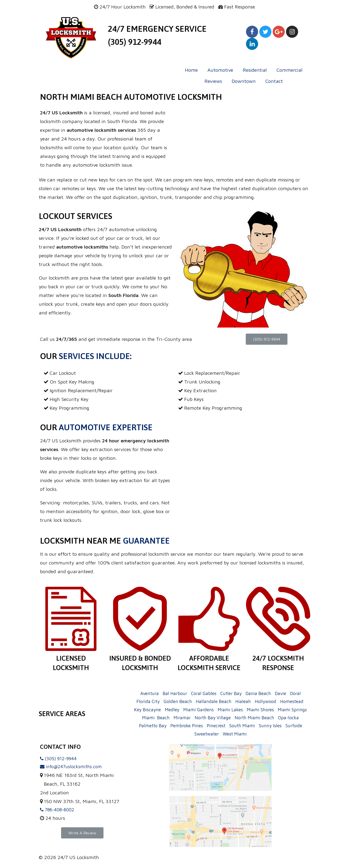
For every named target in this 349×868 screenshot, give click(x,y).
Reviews (213, 81)
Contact (274, 81)
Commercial (290, 70)
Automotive (220, 70)
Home (191, 70)
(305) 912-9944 (135, 42)
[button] (267, 339)
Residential (255, 70)
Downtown (244, 81)
